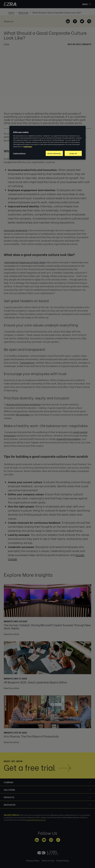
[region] (47, 143)
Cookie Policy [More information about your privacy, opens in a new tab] (28, 147)
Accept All (73, 153)
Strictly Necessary (54, 153)
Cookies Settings (19, 153)
